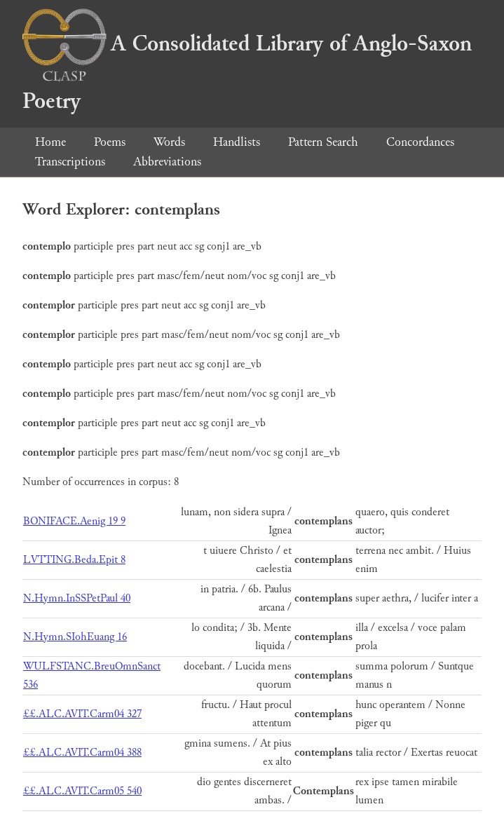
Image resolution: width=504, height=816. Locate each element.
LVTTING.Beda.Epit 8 (74, 560)
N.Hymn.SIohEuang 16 (75, 637)
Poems (110, 142)
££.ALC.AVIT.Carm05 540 (82, 791)
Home (50, 142)
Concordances (420, 142)
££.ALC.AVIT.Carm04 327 (82, 714)
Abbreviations (167, 162)
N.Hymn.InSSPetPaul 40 (77, 598)
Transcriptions (70, 162)
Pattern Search (323, 142)
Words (169, 142)
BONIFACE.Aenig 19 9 (74, 521)
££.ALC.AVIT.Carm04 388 (82, 753)
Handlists (237, 142)
